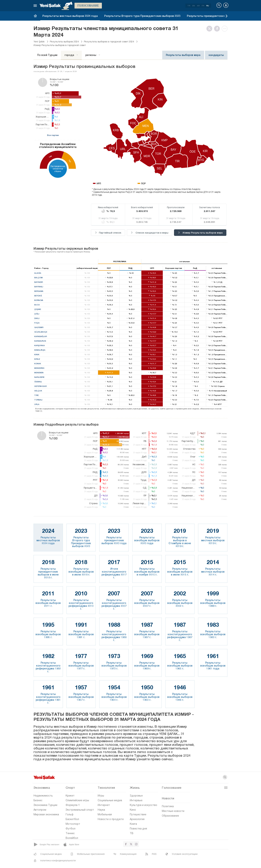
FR (203, 6)
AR (198, 6)
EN (194, 6)
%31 (70, 161)
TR (189, 6)
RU (208, 6)
